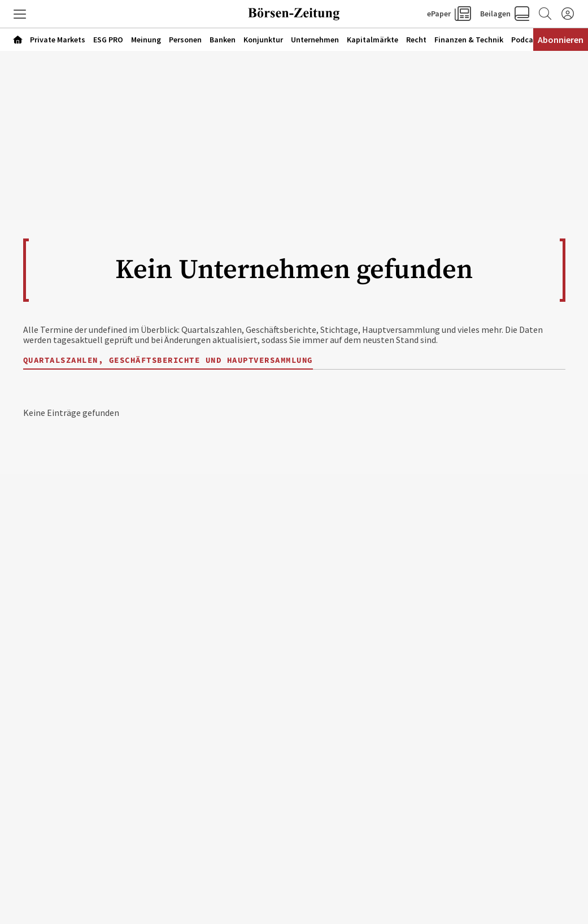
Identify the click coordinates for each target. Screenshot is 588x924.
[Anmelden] (568, 14)
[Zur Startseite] (294, 14)
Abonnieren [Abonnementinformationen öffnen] (561, 40)
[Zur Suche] (545, 14)
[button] (20, 14)
